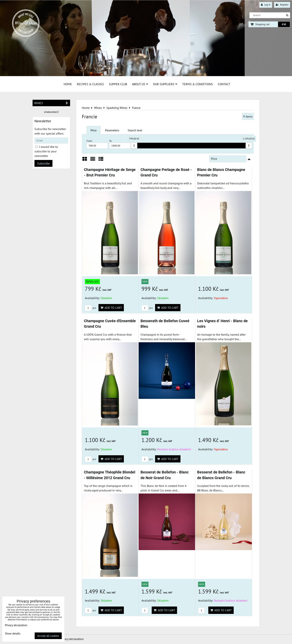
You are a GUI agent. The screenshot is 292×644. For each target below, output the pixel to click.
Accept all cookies (48, 636)
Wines (52, 103)
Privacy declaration (72, 639)
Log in (266, 5)
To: (120, 144)
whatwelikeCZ (51, 112)
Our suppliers (165, 84)
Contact (224, 84)
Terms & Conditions (198, 84)
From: (97, 144)
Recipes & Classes (90, 84)
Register (282, 5)
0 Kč (284, 24)
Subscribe (43, 163)
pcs (90, 308)
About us (140, 84)
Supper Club (118, 84)
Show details (13, 634)
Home (68, 84)
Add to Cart (111, 308)
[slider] (134, 146)
